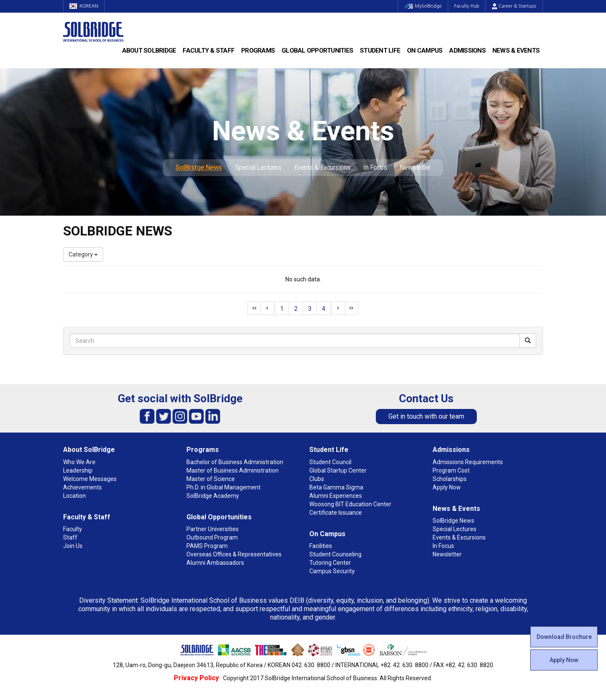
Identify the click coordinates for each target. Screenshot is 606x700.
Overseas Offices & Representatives (234, 554)
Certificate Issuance (336, 513)
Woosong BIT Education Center (350, 504)
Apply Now (564, 660)
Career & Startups (514, 6)
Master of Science (211, 479)
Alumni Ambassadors (215, 563)
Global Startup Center (338, 470)
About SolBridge (149, 51)
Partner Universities (213, 529)
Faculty (73, 529)
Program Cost (451, 470)
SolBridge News (199, 167)
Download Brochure (564, 637)
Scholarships (450, 479)
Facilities (321, 546)
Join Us (73, 546)
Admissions (467, 51)
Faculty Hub (467, 6)
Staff (70, 537)
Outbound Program (212, 537)
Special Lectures (258, 167)
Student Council (330, 462)
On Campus (425, 51)
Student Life (380, 51)
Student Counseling (335, 554)
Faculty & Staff (209, 51)
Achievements (82, 487)
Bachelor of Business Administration (235, 462)
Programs (258, 51)
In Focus (375, 167)
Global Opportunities (317, 51)
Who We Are (79, 462)
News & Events (516, 51)
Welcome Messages (90, 479)
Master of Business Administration (233, 470)
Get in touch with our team (426, 416)
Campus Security (332, 571)
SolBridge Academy (213, 496)
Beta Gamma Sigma (336, 487)
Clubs (317, 479)
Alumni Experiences (336, 496)
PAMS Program (207, 546)
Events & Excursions (322, 167)
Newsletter (415, 167)
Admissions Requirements (468, 462)
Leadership (78, 470)
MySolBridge (422, 6)
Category (83, 254)
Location (74, 496)
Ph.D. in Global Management (223, 487)
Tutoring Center (330, 563)
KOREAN (84, 6)
